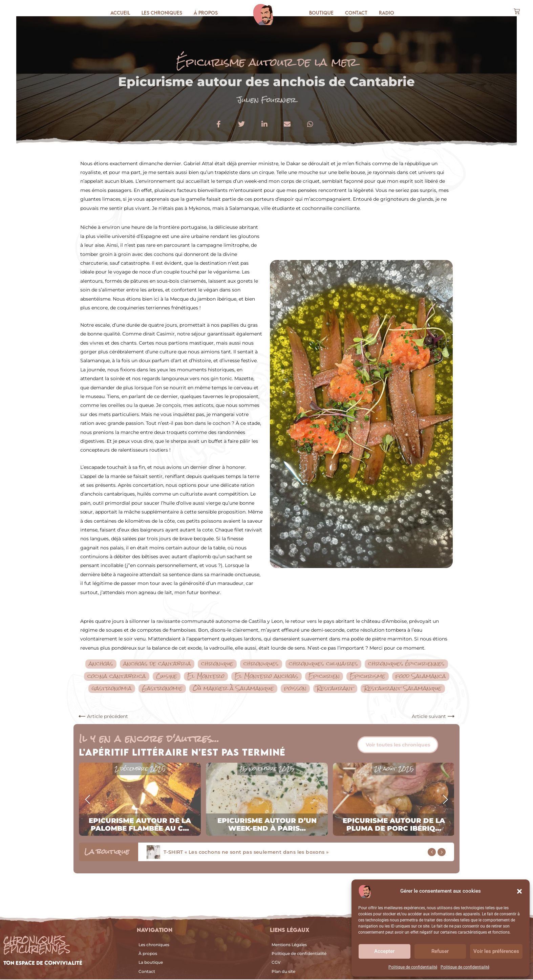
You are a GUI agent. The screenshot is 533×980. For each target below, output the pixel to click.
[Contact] (200, 972)
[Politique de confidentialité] (329, 954)
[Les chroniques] (200, 945)
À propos (206, 13)
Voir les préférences (496, 951)
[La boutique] (200, 963)
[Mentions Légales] (329, 945)
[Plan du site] (329, 972)
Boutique (321, 13)
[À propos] (200, 954)
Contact (356, 13)
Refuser (440, 951)
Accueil (120, 13)
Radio (387, 13)
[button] (519, 891)
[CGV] (329, 963)
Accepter (384, 951)
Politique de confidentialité (413, 967)
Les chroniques (162, 13)
